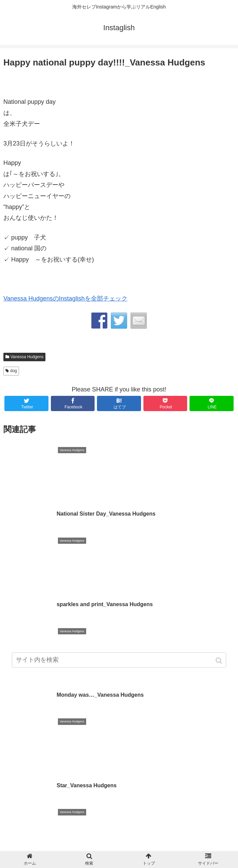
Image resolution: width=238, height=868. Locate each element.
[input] (119, 663)
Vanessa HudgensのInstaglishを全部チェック (65, 298)
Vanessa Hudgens (27, 357)
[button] (220, 664)
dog (14, 371)
